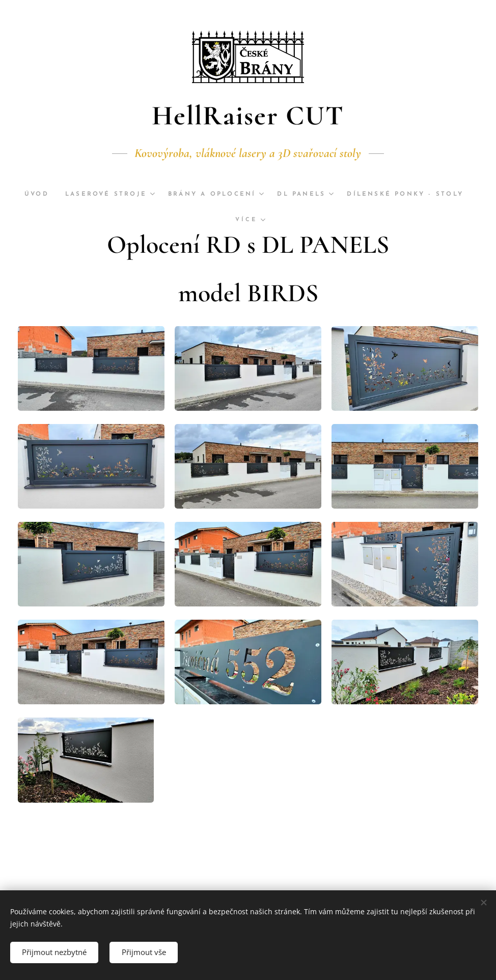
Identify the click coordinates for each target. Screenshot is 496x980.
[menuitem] (82, 194)
